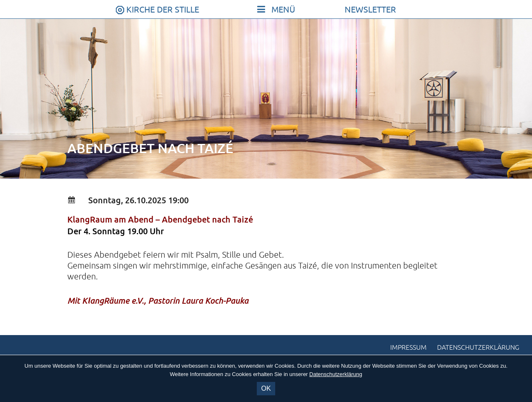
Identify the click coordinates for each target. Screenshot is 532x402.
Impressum (408, 348)
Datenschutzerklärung (478, 348)
